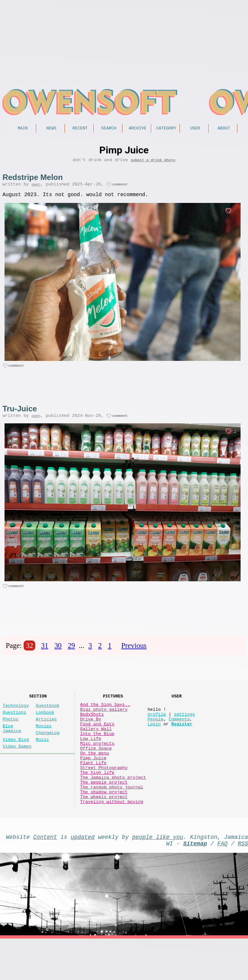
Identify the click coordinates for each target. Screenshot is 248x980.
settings (184, 728)
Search (109, 129)
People (155, 734)
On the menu (95, 777)
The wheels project (104, 833)
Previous (134, 654)
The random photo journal (112, 820)
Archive (138, 129)
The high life (97, 802)
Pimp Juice (93, 783)
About (224, 129)
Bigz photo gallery (104, 722)
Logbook (45, 725)
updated (83, 875)
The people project (104, 814)
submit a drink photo (153, 162)
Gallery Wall (96, 746)
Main (22, 129)
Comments (179, 734)
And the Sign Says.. (105, 716)
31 (45, 654)
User (195, 129)
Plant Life (93, 790)
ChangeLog (48, 749)
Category (166, 129)
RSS (243, 883)
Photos (10, 733)
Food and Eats (97, 740)
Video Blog (16, 757)
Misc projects (97, 765)
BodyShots (92, 728)
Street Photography (104, 796)
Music (42, 757)
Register (182, 740)
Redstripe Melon (33, 179)
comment (120, 188)
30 (58, 654)
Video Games (17, 765)
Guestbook (48, 717)
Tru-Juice (20, 414)
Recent (80, 129)
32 (29, 654)
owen (36, 188)
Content (45, 875)
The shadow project (104, 826)
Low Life (91, 759)
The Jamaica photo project (113, 808)
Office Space (96, 771)
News (51, 129)
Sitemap (195, 883)
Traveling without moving (112, 839)
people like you (158, 875)
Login (154, 740)
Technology (16, 717)
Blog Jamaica (12, 744)
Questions (14, 725)
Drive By (91, 734)
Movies (44, 741)
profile (157, 728)
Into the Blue (97, 753)
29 (71, 654)
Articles (46, 733)
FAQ (222, 883)
